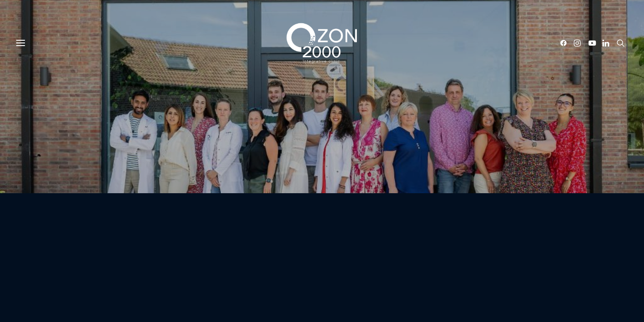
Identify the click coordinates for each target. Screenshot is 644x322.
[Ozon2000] (322, 43)
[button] (565, 43)
